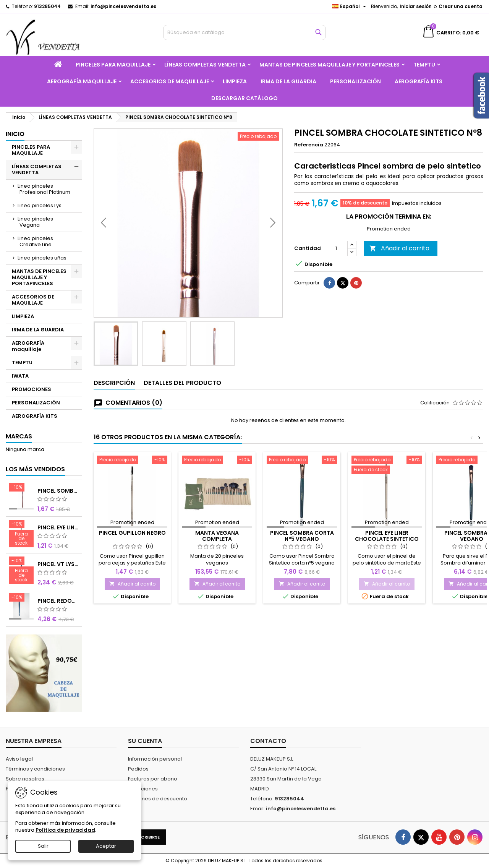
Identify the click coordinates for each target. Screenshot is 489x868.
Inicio (15, 134)
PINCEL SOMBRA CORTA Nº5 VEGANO (302, 536)
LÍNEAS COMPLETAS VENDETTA (205, 65)
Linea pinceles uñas (42, 258)
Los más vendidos (35, 469)
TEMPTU (424, 65)
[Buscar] (245, 32)
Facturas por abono (153, 779)
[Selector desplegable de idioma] (350, 6)
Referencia (309, 145)
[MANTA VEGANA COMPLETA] (217, 461)
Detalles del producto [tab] (182, 383)
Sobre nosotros (25, 779)
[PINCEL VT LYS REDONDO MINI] (21, 571)
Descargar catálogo (244, 98)
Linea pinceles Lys (40, 205)
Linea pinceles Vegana (35, 222)
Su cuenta (145, 741)
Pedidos (138, 769)
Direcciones (143, 789)
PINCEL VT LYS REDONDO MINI (58, 564)
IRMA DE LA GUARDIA (288, 81)
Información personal (155, 759)
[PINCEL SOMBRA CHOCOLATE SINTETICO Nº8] (21, 488)
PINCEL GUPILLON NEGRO (132, 533)
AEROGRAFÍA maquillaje (82, 81)
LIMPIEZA (235, 81)
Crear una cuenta (461, 6)
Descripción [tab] (114, 383)
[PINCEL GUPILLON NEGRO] (132, 461)
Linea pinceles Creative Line (35, 241)
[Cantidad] (336, 268)
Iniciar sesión (416, 6)
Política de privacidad (65, 830)
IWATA (20, 376)
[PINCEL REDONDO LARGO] (21, 598)
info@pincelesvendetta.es (123, 6)
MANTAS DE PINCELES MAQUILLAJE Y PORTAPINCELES (330, 65)
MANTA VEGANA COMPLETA (217, 536)
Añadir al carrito (399, 268)
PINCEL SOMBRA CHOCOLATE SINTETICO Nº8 (58, 491)
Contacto (268, 741)
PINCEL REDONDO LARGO (58, 601)
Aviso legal (19, 759)
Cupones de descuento (158, 799)
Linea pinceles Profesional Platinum (44, 189)
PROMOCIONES (32, 389)
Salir (43, 846)
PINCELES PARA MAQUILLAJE (113, 65)
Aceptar (106, 846)
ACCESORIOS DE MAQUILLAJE (170, 81)
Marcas (19, 436)
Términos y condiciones (35, 769)
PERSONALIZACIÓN (355, 81)
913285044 (47, 6)
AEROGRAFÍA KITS (419, 81)
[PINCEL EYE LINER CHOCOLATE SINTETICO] (21, 534)
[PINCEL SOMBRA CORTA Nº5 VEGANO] (302, 461)
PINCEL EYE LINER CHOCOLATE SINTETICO (58, 527)
